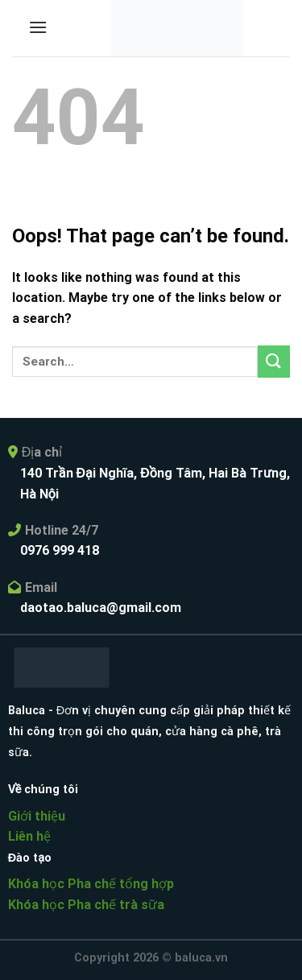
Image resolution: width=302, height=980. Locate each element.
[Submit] (274, 361)
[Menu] (38, 27)
